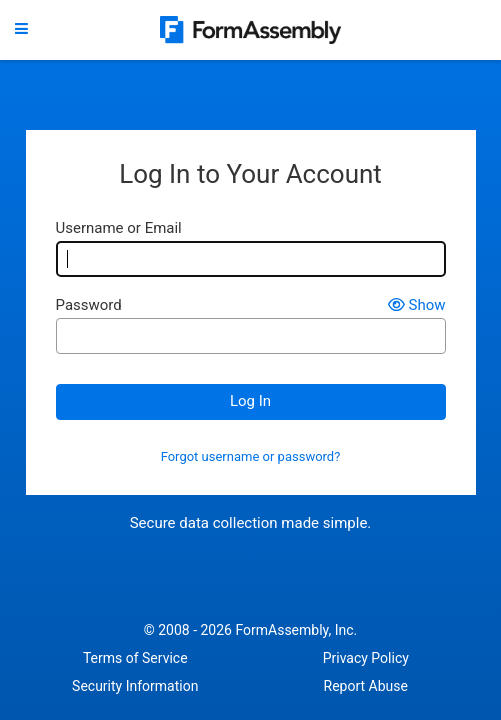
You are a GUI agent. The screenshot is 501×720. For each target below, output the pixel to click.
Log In (250, 401)
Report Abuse (366, 686)
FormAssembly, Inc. (296, 630)
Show (417, 305)
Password (89, 305)
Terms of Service (135, 658)
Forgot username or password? (251, 457)
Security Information (135, 686)
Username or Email (119, 228)
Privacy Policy (366, 658)
